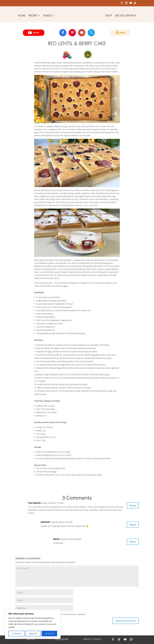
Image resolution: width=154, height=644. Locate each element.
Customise (17, 633)
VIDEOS (48, 16)
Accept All (49, 633)
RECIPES (33, 16)
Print (120, 33)
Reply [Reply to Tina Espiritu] (133, 505)
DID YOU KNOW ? (125, 16)
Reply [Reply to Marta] (133, 542)
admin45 (45, 522)
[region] (33, 624)
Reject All (33, 633)
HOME (22, 16)
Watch (34, 33)
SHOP (108, 16)
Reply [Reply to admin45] (133, 525)
